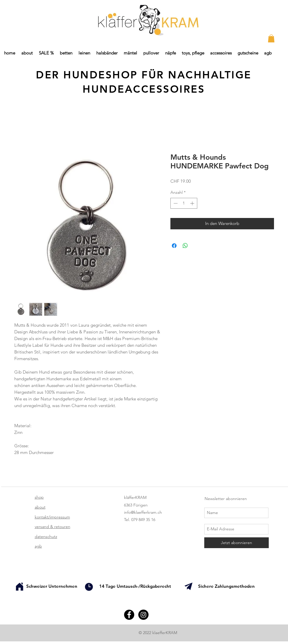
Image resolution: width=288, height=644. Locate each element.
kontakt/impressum (52, 517)
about (40, 507)
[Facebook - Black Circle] (129, 615)
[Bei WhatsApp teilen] (185, 246)
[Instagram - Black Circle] (143, 615)
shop (39, 497)
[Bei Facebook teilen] (174, 246)
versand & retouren (53, 527)
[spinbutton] (184, 203)
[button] (271, 38)
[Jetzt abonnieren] (236, 543)
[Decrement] (175, 203)
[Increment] (193, 203)
